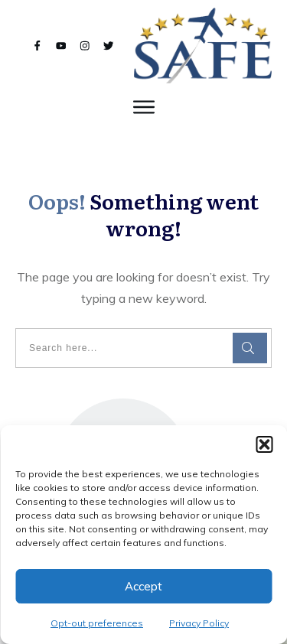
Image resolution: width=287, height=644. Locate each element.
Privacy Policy (199, 623)
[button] (264, 444)
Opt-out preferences (97, 623)
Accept (143, 586)
